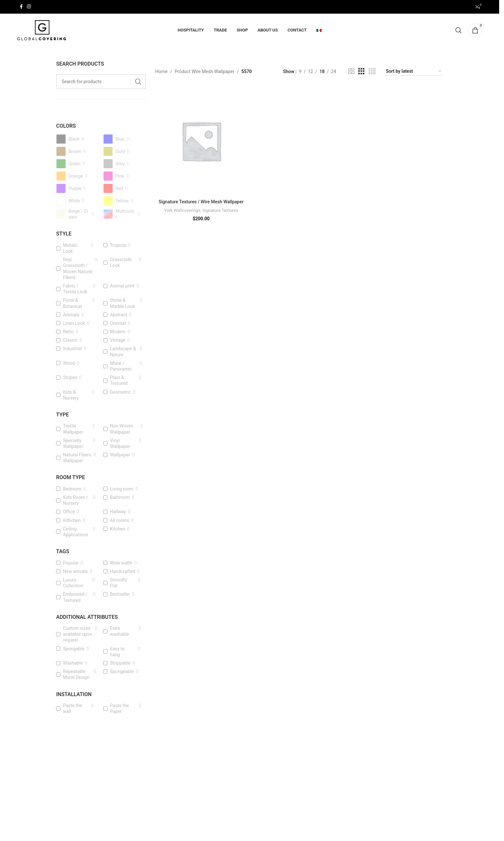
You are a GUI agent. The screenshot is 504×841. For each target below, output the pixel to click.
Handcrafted (123, 572)
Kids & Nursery (71, 395)
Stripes (70, 378)
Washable (73, 663)
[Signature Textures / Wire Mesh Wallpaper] (201, 141)
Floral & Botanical (72, 304)
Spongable (74, 649)
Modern (118, 332)
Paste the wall (73, 709)
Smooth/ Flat (119, 583)
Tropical (118, 246)
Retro (68, 332)
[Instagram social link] (29, 7)
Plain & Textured (119, 381)
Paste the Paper (120, 709)
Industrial (72, 349)
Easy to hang (117, 652)
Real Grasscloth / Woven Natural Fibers (78, 269)
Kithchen (72, 521)
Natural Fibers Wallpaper (77, 458)
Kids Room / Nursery (75, 501)
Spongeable (122, 672)
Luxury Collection (73, 583)
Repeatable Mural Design (76, 675)
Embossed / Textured (75, 598)
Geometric (121, 392)
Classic (70, 341)
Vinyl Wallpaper (120, 444)
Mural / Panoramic (121, 366)
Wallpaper (120, 455)
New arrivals (75, 572)
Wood (69, 363)
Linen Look (74, 324)
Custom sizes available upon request (78, 634)
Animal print (122, 286)
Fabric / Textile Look (75, 289)
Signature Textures (220, 217)
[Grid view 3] (361, 72)
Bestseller (120, 595)
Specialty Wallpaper (73, 444)
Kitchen (118, 529)
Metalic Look (70, 248)
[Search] (459, 31)
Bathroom (120, 498)
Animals (71, 315)
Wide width (121, 563)
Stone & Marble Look (123, 304)
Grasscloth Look (121, 263)
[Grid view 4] (372, 72)
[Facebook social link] (21, 7)
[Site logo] (42, 30)
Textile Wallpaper (73, 429)
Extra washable (120, 631)
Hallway (118, 512)
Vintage (118, 341)
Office (69, 512)
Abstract (119, 315)
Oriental (118, 324)
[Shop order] (414, 72)
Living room (122, 489)
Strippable (120, 663)
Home (162, 72)
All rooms (120, 521)
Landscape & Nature (123, 352)
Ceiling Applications (76, 532)
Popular (71, 563)
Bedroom (72, 489)
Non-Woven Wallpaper (122, 429)
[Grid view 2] (351, 72)
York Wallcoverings (182, 217)
